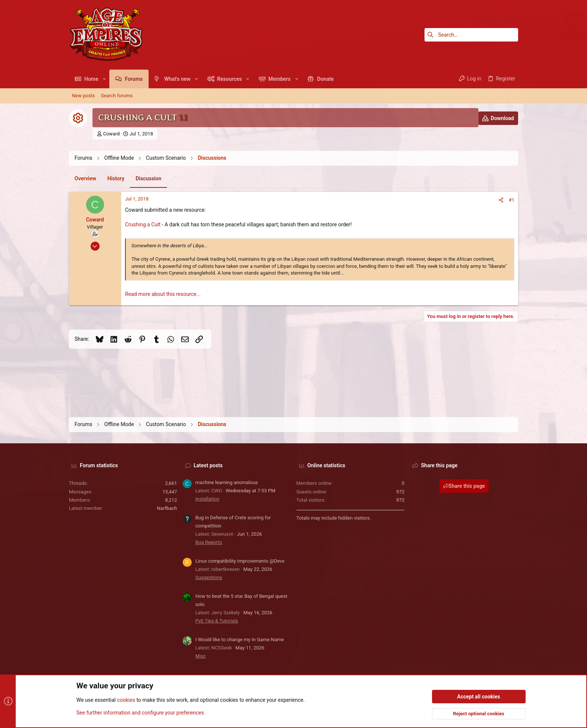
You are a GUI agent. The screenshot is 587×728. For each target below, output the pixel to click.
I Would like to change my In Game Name (240, 640)
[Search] (471, 35)
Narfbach (167, 508)
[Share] (501, 200)
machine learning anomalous (227, 482)
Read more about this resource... (163, 294)
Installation (207, 499)
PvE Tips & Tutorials (217, 621)
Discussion (148, 178)
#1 (512, 200)
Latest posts (208, 465)
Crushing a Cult (143, 224)
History (116, 178)
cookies (126, 700)
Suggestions (209, 577)
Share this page (464, 486)
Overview (85, 178)
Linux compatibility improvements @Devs (240, 561)
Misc (201, 656)
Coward (111, 134)
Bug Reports (209, 542)
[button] (104, 79)
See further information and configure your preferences (140, 713)
